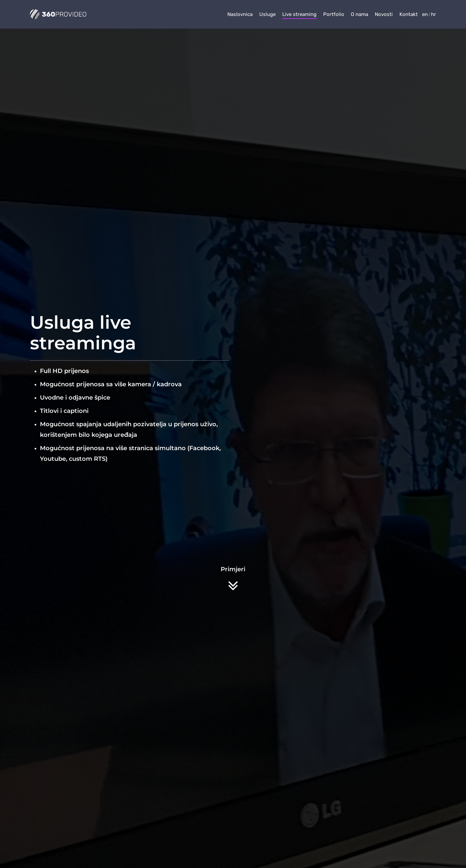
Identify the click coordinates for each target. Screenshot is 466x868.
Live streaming (299, 14)
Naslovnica (240, 14)
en (425, 14)
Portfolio (334, 14)
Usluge (267, 14)
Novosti (384, 14)
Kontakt (409, 14)
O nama (359, 14)
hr (434, 14)
